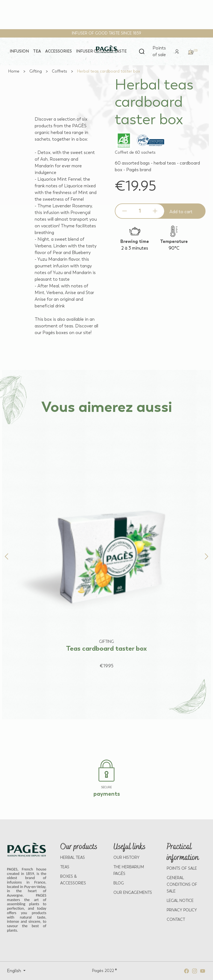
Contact (176, 920)
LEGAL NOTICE (180, 901)
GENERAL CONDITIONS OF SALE (182, 885)
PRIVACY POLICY (182, 910)
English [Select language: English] (15, 971)
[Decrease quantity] (125, 211)
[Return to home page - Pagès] (106, 49)
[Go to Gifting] (36, 71)
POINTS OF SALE (182, 868)
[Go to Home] (14, 71)
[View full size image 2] (53, 77)
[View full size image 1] (53, 76)
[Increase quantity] (155, 211)
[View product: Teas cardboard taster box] (106, 547)
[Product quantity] (140, 211)
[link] (177, 51)
